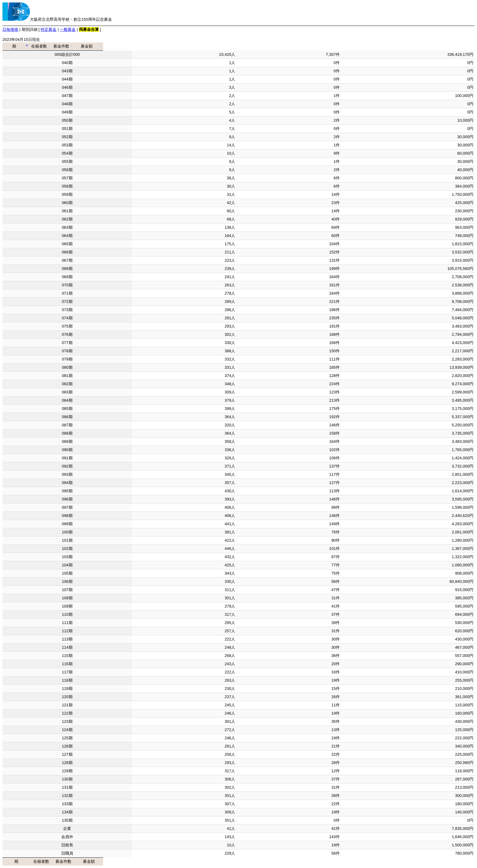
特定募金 (48, 29)
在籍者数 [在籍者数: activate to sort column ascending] (182, 46)
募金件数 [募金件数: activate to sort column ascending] (287, 46)
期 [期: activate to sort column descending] (65, 46)
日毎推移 (10, 29)
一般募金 (68, 29)
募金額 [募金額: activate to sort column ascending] (406, 46)
